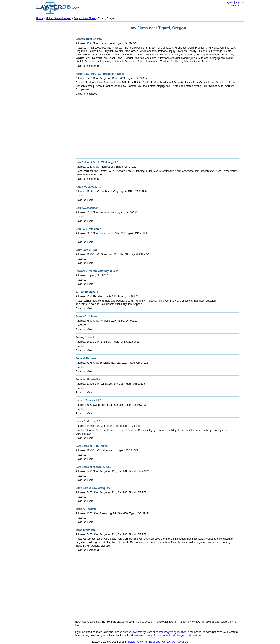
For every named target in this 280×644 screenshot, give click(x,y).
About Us (182, 642)
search (235, 6)
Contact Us (169, 642)
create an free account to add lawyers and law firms (172, 636)
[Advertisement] (53, 88)
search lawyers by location (171, 632)
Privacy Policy (135, 642)
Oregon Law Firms (85, 18)
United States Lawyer (58, 18)
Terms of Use (153, 642)
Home (40, 18)
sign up (240, 2)
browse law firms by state (137, 632)
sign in (230, 2)
